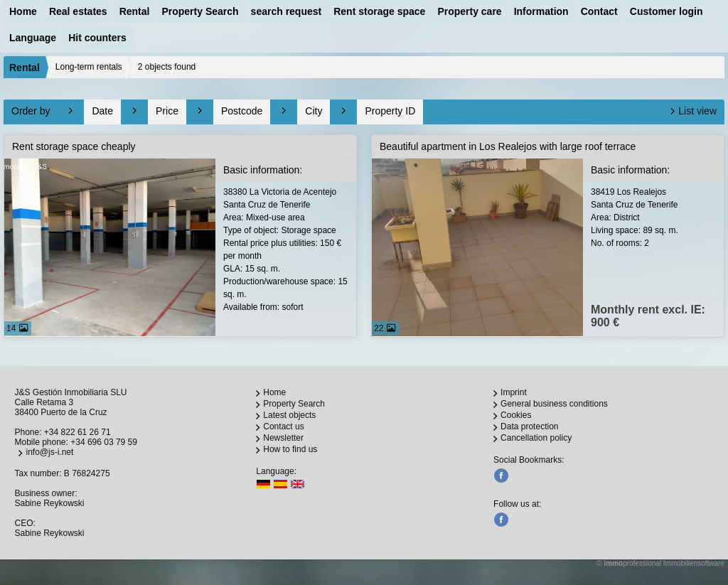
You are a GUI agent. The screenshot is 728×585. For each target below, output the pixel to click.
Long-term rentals (89, 67)
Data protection (529, 426)
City (314, 111)
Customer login (667, 11)
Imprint (514, 392)
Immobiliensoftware (694, 563)
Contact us (283, 426)
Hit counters (97, 38)
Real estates (78, 11)
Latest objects (289, 415)
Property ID (390, 111)
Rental (135, 11)
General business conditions (554, 404)
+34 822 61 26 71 (77, 432)
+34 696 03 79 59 (104, 442)
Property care (469, 11)
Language (33, 38)
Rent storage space (379, 11)
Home (23, 11)
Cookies (516, 415)
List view (697, 111)
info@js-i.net (49, 452)
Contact (599, 11)
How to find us (290, 449)
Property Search (200, 11)
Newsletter (283, 438)
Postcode (242, 111)
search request (287, 11)
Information (541, 11)
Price (167, 111)
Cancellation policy (536, 438)
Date (102, 111)
